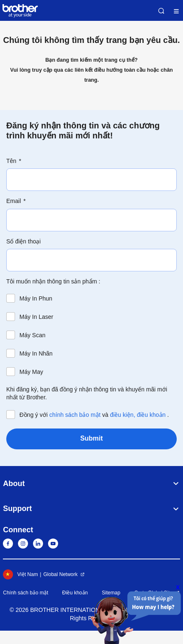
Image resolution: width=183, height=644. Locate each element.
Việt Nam (20, 574)
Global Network (61, 574)
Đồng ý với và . (94, 415)
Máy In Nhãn (36, 353)
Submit (91, 438)
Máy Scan (33, 335)
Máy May (32, 372)
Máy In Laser (37, 317)
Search (161, 11)
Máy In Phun (36, 298)
